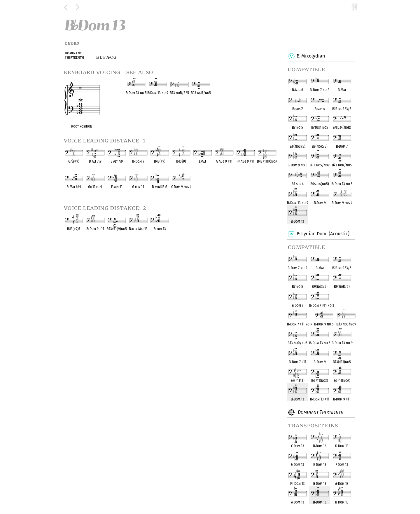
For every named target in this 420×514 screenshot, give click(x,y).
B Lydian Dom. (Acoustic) (323, 234)
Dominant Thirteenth (320, 412)
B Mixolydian (311, 56)
